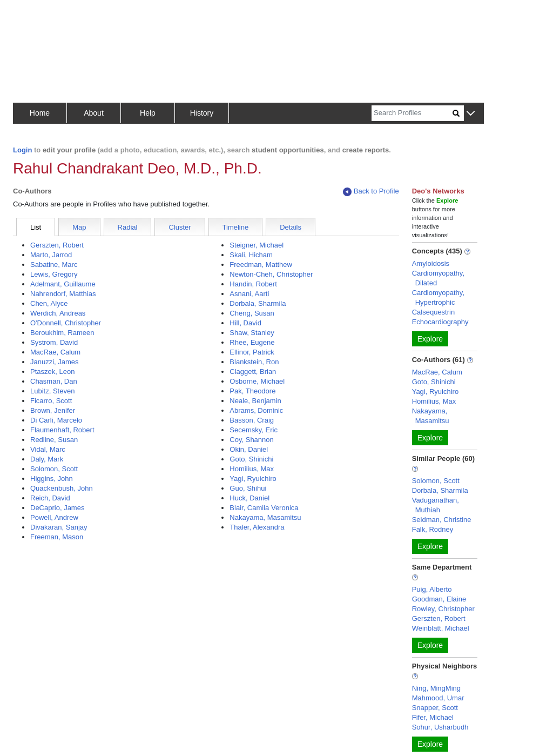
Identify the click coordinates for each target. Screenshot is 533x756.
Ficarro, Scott (51, 401)
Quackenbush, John (62, 488)
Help (148, 113)
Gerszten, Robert (57, 245)
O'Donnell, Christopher (66, 323)
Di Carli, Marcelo (56, 420)
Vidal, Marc (48, 449)
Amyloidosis (431, 263)
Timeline (236, 227)
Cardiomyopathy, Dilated (438, 278)
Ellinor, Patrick (252, 352)
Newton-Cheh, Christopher (271, 274)
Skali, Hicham (251, 255)
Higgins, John (52, 479)
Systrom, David (54, 342)
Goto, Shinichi (251, 459)
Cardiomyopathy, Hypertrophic (438, 297)
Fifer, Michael (433, 717)
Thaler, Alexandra (257, 527)
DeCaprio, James (57, 508)
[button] (471, 114)
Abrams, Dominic (256, 410)
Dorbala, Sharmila (258, 303)
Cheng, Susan (252, 313)
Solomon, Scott (54, 469)
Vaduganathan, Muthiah (436, 505)
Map (79, 227)
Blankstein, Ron (254, 362)
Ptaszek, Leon (52, 372)
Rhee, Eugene (252, 342)
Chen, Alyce (49, 303)
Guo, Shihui (248, 488)
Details (291, 227)
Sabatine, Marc (54, 265)
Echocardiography (440, 322)
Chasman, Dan (54, 381)
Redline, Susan (54, 440)
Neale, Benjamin (255, 401)
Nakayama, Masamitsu (265, 517)
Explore (430, 339)
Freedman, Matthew (261, 265)
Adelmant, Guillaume (63, 284)
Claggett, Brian (253, 372)
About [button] (94, 113)
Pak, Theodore (252, 391)
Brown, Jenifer (53, 410)
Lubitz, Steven (52, 391)
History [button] (202, 113)
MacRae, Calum (55, 352)
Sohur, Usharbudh (440, 727)
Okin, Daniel (249, 449)
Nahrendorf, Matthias (63, 294)
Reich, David (50, 498)
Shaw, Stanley (252, 333)
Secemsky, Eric (254, 430)
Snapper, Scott (435, 708)
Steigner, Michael (257, 245)
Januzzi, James (55, 362)
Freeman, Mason (57, 537)
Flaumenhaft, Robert (62, 430)
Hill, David (245, 323)
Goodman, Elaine (439, 599)
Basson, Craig (252, 420)
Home (40, 113)
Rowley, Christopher (443, 609)
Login (22, 150)
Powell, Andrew (54, 517)
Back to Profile (371, 192)
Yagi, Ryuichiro (253, 479)
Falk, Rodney (433, 529)
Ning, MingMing (436, 688)
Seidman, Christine (442, 520)
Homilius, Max (252, 469)
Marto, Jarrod (51, 255)
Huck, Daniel (249, 498)
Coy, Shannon (251, 440)
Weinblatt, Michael (441, 628)
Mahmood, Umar (438, 698)
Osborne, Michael (257, 381)
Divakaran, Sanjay (59, 527)
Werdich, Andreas (58, 313)
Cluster (180, 227)
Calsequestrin (434, 312)
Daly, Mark (47, 459)
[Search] (412, 113)
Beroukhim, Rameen (62, 333)
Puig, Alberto (432, 589)
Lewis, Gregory (54, 274)
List (36, 227)
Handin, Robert (253, 284)
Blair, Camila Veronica (264, 508)
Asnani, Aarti (249, 294)
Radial (128, 227)
